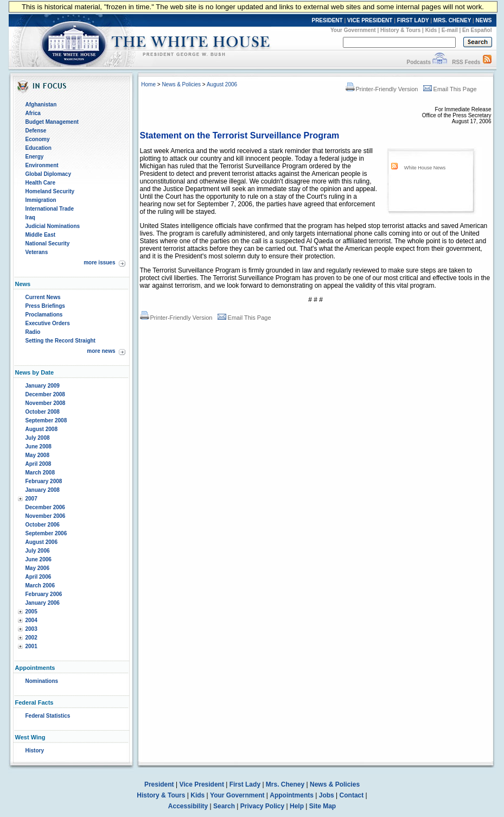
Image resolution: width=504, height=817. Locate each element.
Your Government (353, 30)
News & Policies (181, 84)
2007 (31, 499)
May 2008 (37, 455)
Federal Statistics (48, 716)
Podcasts (418, 62)
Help (297, 806)
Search (224, 806)
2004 (31, 620)
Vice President (202, 784)
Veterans (37, 252)
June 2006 (39, 559)
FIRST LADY (413, 20)
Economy (38, 139)
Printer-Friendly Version (382, 89)
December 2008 (45, 394)
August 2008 (42, 429)
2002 (31, 638)
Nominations (42, 681)
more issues (99, 262)
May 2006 (37, 568)
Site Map (323, 806)
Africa (33, 113)
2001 (31, 646)
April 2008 (39, 464)
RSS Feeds (466, 62)
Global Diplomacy (48, 174)
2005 (31, 612)
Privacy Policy (262, 806)
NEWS (484, 20)
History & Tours (400, 30)
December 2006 (45, 507)
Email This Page (450, 89)
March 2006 (40, 585)
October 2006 (43, 525)
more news (101, 351)
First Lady (245, 784)
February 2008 (44, 481)
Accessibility (188, 806)
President (159, 784)
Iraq (30, 217)
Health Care (41, 183)
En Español (477, 30)
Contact (352, 795)
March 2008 (40, 473)
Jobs (327, 795)
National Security (48, 243)
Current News (43, 297)
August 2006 (42, 542)
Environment (42, 165)
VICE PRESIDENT (370, 20)
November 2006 (46, 516)
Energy (35, 157)
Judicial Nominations (53, 226)
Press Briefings (45, 306)
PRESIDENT (327, 20)
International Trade (50, 209)
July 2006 (38, 551)
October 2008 (43, 412)
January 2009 (43, 386)
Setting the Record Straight (60, 341)
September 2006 (46, 533)
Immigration (41, 200)
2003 (31, 629)
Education (39, 148)
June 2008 (39, 446)
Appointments (292, 795)
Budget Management (52, 122)
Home (148, 84)
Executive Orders (48, 323)
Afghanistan (41, 104)
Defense (36, 131)
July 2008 (38, 438)
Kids (431, 30)
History (35, 750)
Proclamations (44, 315)
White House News (425, 168)
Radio (33, 332)
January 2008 (43, 490)
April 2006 (39, 577)
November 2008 (46, 403)
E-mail (450, 30)
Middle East (41, 235)
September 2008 (46, 420)
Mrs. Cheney (285, 784)
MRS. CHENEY (452, 20)
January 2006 (43, 603)
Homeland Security (50, 191)
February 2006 (44, 594)
